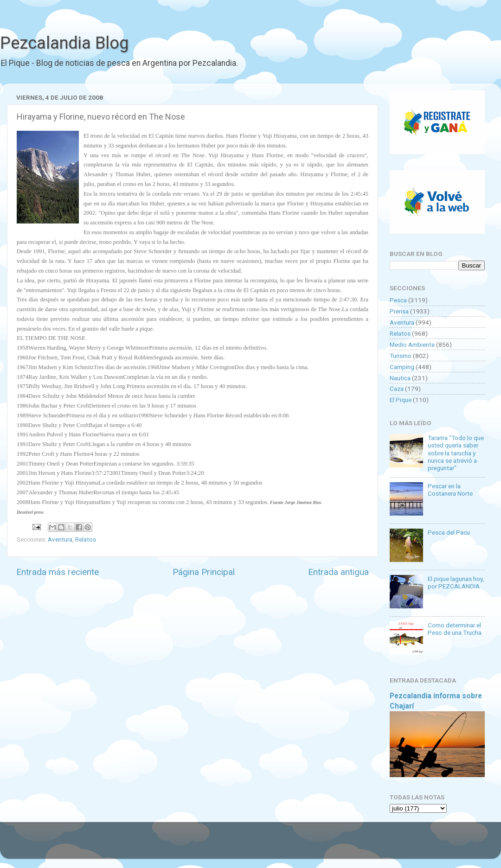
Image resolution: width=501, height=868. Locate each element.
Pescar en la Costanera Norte (450, 490)
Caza (397, 389)
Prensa (399, 311)
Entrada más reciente (58, 572)
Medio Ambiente (412, 345)
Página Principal (204, 572)
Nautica (400, 378)
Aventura (60, 539)
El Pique (401, 400)
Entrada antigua (338, 572)
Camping (402, 367)
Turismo (401, 356)
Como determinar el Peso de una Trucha (455, 629)
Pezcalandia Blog (64, 43)
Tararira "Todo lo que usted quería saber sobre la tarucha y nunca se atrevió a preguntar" (456, 453)
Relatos (86, 539)
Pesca (398, 300)
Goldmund (267, 845)
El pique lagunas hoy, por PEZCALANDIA (456, 582)
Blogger (346, 845)
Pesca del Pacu (449, 532)
